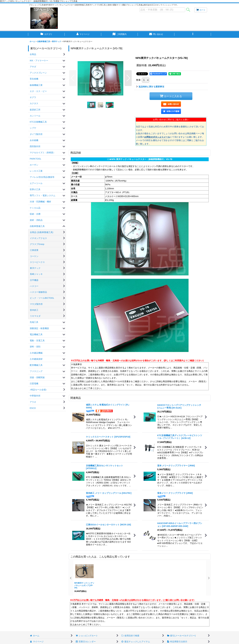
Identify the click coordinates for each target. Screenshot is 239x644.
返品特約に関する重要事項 (150, 87)
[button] (193, 34)
